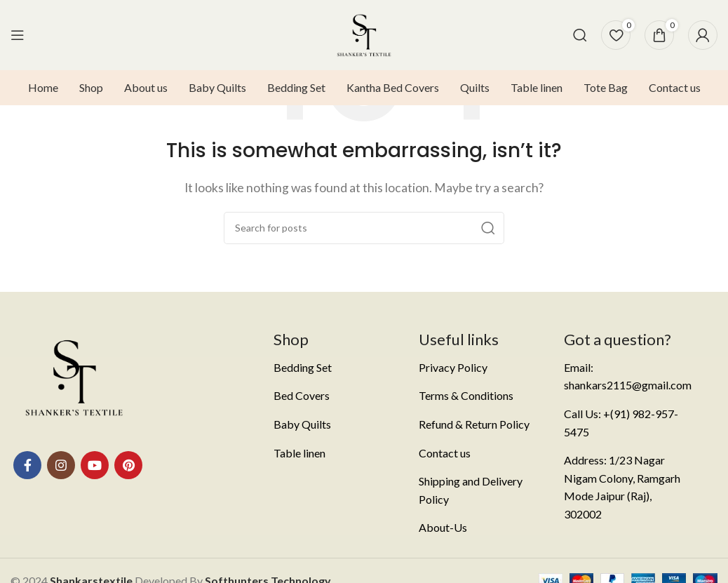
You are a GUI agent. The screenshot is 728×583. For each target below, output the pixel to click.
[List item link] (336, 368)
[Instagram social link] (61, 465)
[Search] (580, 35)
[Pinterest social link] (128, 465)
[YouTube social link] (95, 465)
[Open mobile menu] (18, 35)
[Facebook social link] (27, 465)
